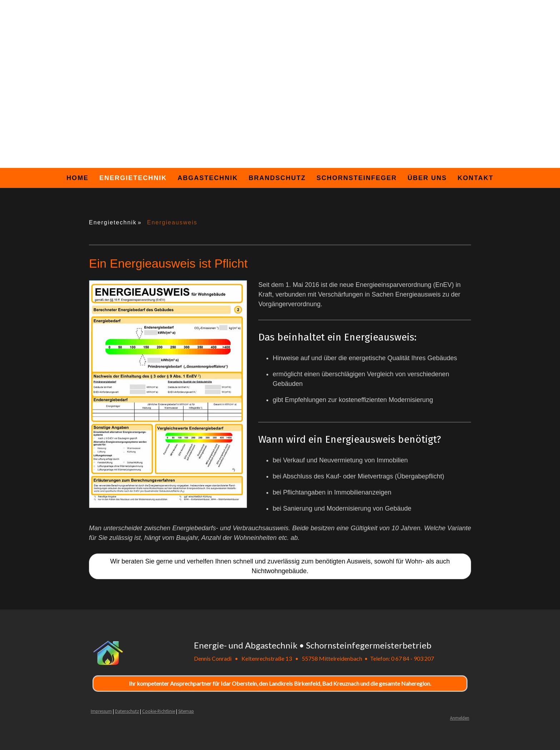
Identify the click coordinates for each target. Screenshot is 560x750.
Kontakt (476, 178)
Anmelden (460, 718)
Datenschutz (127, 711)
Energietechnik (133, 178)
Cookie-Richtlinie (159, 711)
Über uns (427, 178)
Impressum (101, 711)
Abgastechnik (208, 178)
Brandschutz (277, 178)
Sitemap (186, 711)
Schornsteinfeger (357, 178)
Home (77, 178)
